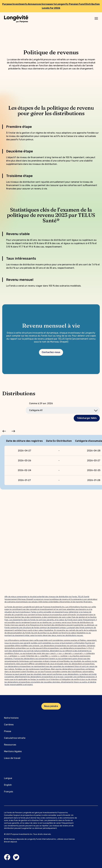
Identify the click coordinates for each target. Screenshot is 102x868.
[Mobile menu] (96, 18)
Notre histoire (11, 718)
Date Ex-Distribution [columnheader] (59, 441)
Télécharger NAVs (87, 418)
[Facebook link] (7, 857)
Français (9, 792)
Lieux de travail (12, 758)
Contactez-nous (51, 353)
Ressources (10, 745)
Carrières (9, 725)
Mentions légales (13, 751)
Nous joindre (51, 706)
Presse (8, 731)
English (8, 785)
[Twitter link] (16, 857)
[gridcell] (24, 451)
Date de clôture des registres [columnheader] (24, 441)
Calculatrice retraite (15, 738)
